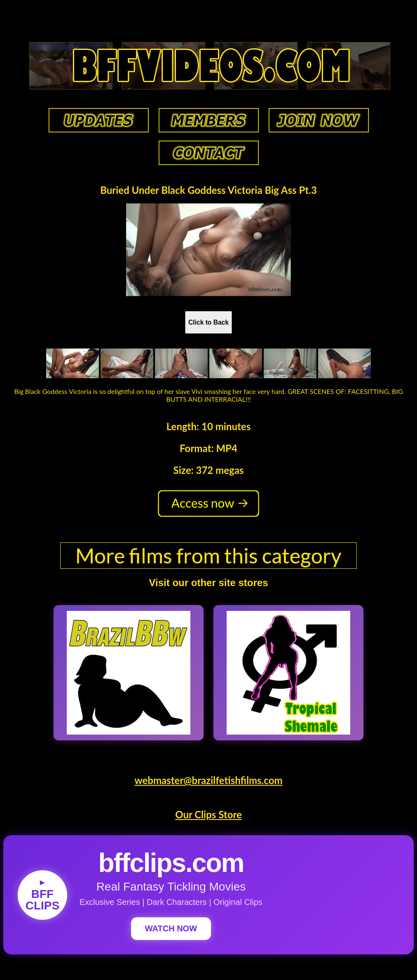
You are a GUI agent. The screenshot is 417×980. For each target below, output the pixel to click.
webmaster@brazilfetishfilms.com (208, 780)
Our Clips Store (208, 814)
